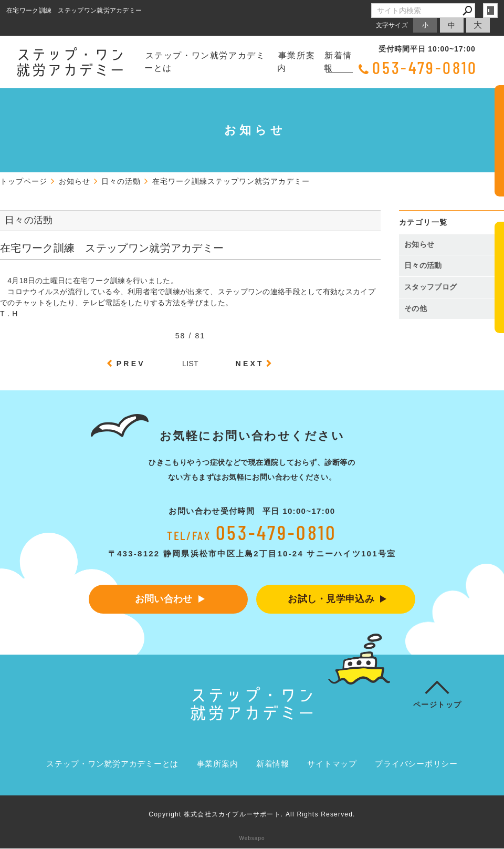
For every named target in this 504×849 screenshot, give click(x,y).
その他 (419, 308)
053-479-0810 (425, 67)
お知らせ (419, 244)
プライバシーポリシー (416, 764)
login (490, 11)
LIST (190, 364)
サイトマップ (332, 764)
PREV (131, 364)
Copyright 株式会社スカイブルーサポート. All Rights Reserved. (252, 815)
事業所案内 (296, 62)
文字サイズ (392, 25)
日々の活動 (423, 265)
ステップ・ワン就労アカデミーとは (205, 62)
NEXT (250, 364)
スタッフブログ (430, 287)
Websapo (252, 839)
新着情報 (338, 62)
